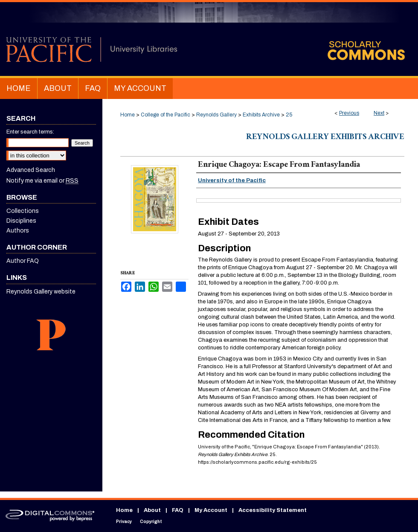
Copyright (151, 522)
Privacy (124, 522)
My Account (211, 510)
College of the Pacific (165, 115)
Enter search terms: (30, 132)
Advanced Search (31, 170)
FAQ (178, 510)
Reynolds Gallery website (41, 292)
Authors (18, 231)
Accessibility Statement (273, 510)
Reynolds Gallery (216, 115)
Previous (349, 113)
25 (289, 115)
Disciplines (21, 221)
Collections (23, 211)
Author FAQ (23, 261)
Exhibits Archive (261, 115)
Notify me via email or (42, 181)
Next (379, 113)
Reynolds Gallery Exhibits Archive (325, 138)
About (152, 510)
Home (128, 115)
